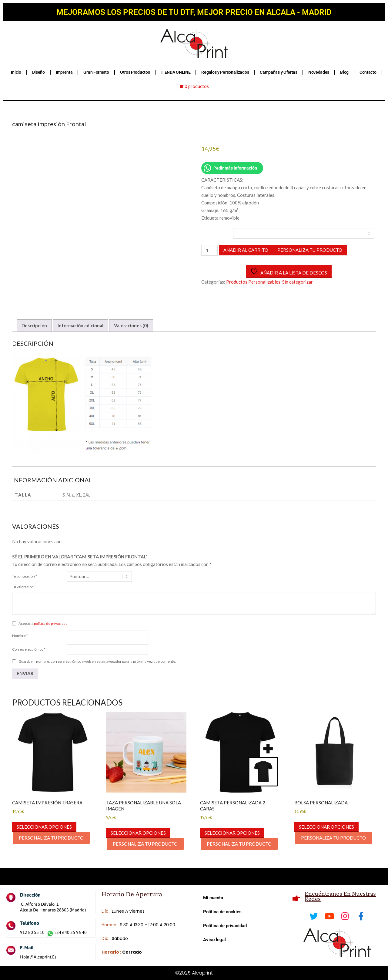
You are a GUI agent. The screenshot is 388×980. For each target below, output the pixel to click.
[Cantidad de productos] (209, 250)
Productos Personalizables (253, 282)
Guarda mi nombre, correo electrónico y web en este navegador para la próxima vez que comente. (97, 661)
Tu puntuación (25, 576)
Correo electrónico (29, 649)
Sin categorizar (298, 282)
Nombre (20, 636)
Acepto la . (43, 623)
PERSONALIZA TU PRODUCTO (310, 250)
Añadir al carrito (246, 250)
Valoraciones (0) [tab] (131, 325)
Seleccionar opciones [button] (44, 827)
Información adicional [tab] (80, 325)
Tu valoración (24, 587)
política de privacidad (51, 623)
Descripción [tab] (34, 325)
